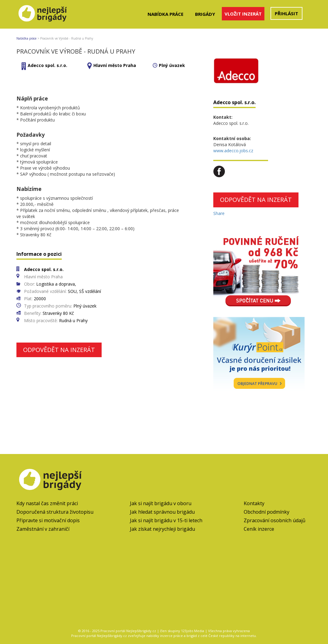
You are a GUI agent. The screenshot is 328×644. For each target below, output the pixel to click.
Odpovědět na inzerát (59, 350)
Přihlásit (286, 13)
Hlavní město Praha (115, 65)
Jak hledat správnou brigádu (162, 512)
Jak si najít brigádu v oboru (161, 503)
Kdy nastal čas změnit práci (47, 503)
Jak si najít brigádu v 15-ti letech (166, 520)
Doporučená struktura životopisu (55, 512)
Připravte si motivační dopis (48, 520)
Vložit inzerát (243, 14)
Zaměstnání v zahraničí (43, 529)
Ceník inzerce (259, 529)
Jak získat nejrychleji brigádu (162, 529)
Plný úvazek (172, 65)
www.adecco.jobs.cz (233, 151)
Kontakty (254, 503)
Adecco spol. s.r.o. (47, 65)
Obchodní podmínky (267, 512)
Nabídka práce (166, 14)
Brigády (205, 14)
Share (219, 213)
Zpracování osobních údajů (275, 520)
